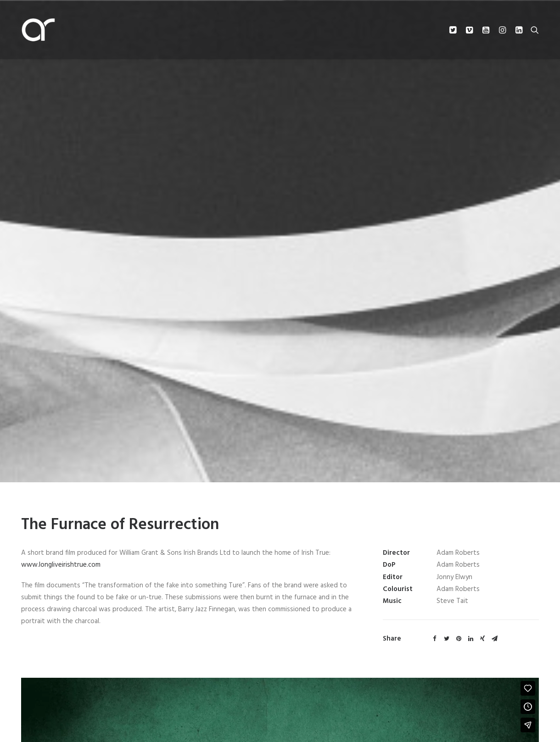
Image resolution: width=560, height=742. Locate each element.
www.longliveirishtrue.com (61, 558)
